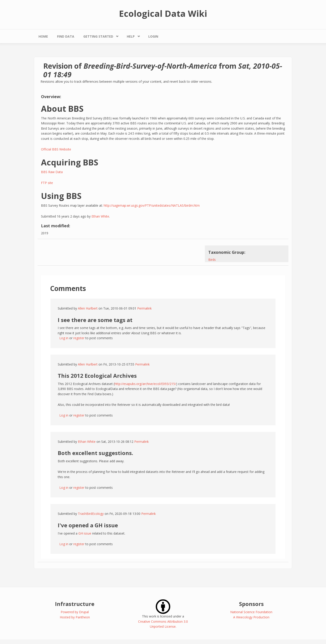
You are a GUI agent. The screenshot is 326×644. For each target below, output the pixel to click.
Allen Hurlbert (88, 308)
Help (131, 36)
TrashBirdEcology (91, 514)
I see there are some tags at (95, 320)
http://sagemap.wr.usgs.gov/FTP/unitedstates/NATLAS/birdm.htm (152, 205)
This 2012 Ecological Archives (97, 376)
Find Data (66, 36)
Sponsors (251, 604)
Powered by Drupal (75, 612)
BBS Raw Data (52, 172)
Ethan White (100, 216)
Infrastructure (75, 604)
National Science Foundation (251, 612)
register (79, 338)
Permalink (144, 308)
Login (153, 36)
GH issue (85, 533)
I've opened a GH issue (88, 525)
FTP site (47, 183)
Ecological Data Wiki (163, 13)
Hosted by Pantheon (75, 617)
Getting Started (98, 36)
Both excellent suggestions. (95, 453)
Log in (64, 338)
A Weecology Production (251, 617)
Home (43, 36)
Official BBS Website (56, 149)
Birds (212, 260)
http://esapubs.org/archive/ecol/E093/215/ (145, 384)
